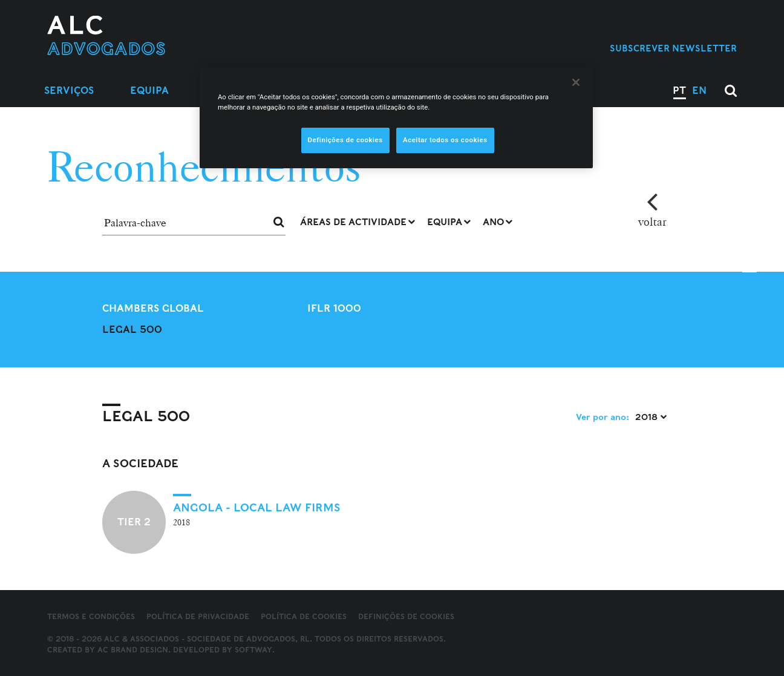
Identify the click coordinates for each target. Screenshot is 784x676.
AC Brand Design (133, 650)
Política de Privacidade (198, 616)
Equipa (149, 90)
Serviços (69, 90)
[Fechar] (576, 82)
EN (699, 90)
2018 (651, 417)
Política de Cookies (304, 616)
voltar (652, 222)
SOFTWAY (253, 650)
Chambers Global (153, 308)
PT (679, 90)
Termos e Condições (91, 616)
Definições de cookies (406, 617)
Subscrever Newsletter (673, 48)
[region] (396, 118)
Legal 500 (132, 330)
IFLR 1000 (334, 308)
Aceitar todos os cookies (445, 140)
